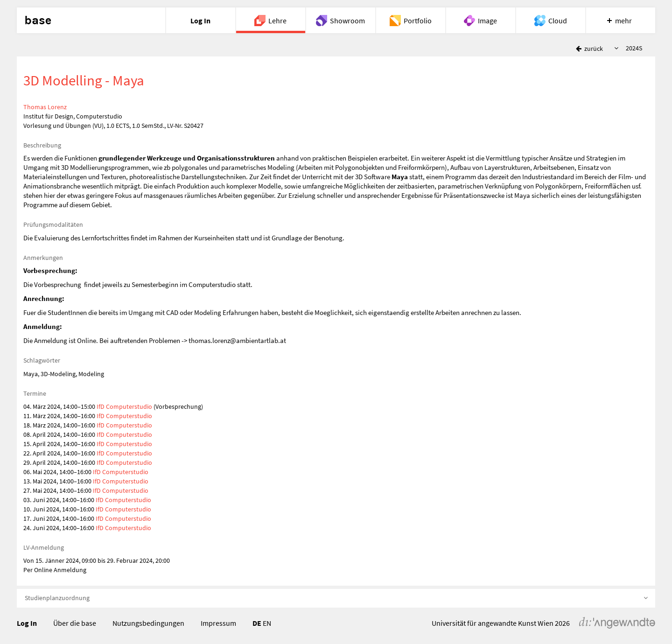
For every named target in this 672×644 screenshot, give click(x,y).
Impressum (218, 623)
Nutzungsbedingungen (148, 623)
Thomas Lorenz (45, 107)
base (38, 21)
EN (267, 623)
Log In (27, 623)
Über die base (75, 623)
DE (257, 623)
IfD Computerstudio (124, 406)
